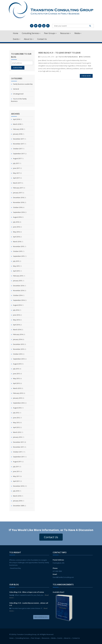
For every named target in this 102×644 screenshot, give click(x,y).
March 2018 (17, 124)
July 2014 (16, 310)
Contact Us (42, 39)
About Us (29, 39)
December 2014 (19, 286)
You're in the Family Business (68, 57)
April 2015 (16, 271)
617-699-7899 (57, 571)
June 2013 (16, 374)
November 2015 (19, 246)
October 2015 (18, 251)
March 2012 (17, 432)
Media (78, 33)
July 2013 (16, 369)
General (16, 89)
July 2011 (16, 467)
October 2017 (18, 149)
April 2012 (16, 427)
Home (16, 33)
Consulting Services (31, 33)
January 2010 (18, 501)
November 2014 (19, 290)
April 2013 (16, 383)
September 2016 (19, 212)
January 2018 (18, 134)
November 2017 (19, 144)
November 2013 (19, 349)
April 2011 (16, 481)
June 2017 (16, 168)
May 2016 (16, 232)
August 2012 (17, 408)
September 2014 (19, 300)
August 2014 (17, 305)
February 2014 (18, 334)
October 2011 (18, 452)
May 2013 (16, 378)
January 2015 (18, 281)
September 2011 (19, 457)
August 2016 (17, 217)
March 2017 (17, 183)
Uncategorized (18, 94)
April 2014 (16, 325)
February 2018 (18, 129)
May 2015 (16, 266)
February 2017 (18, 188)
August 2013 (17, 364)
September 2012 (19, 403)
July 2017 (16, 163)
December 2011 (19, 442)
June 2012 (16, 418)
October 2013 (18, 354)
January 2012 (18, 437)
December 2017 (19, 139)
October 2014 (18, 295)
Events (17, 39)
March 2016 (17, 242)
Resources (66, 33)
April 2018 (16, 119)
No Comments (86, 57)
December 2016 (19, 198)
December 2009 (19, 506)
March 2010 (17, 496)
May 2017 (16, 173)
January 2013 (18, 398)
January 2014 (18, 339)
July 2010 (16, 491)
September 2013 (19, 359)
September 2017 (19, 154)
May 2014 (16, 320)
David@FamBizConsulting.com (63, 577)
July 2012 (16, 413)
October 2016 (18, 207)
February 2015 (18, 276)
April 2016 (16, 237)
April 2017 (16, 178)
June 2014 (16, 315)
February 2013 (18, 393)
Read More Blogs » (41, 617)
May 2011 (16, 476)
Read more (86, 76)
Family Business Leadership (23, 84)
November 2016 (19, 202)
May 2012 (16, 422)
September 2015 (19, 256)
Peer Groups (50, 33)
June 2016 (16, 227)
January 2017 (18, 193)
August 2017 (17, 158)
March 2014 (17, 330)
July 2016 (16, 222)
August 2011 (17, 462)
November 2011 (19, 447)
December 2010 (19, 486)
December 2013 (19, 344)
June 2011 (16, 471)
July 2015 (16, 261)
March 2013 (17, 388)
